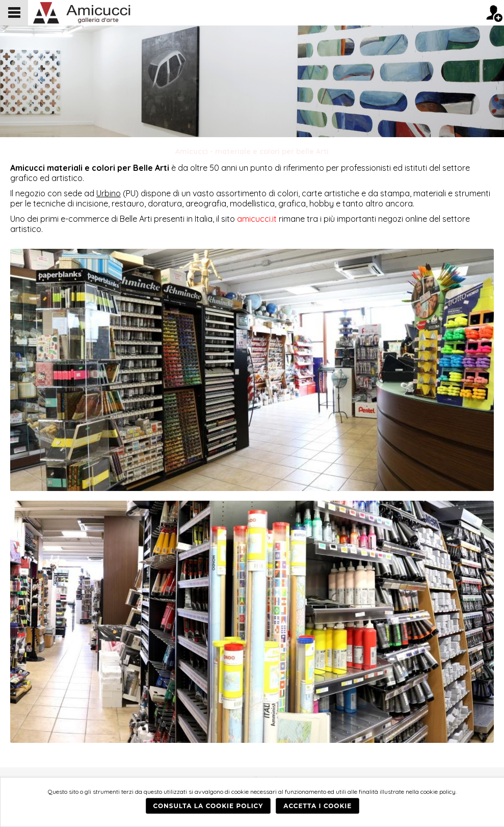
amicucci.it (257, 219)
